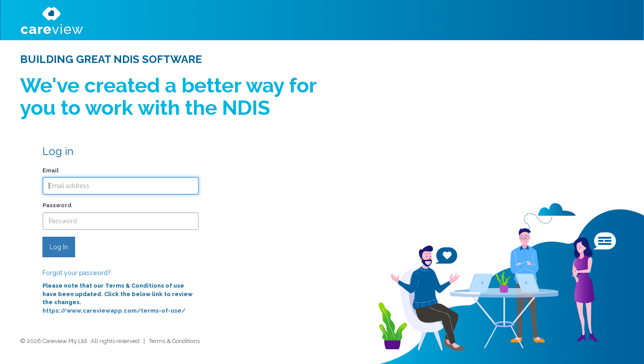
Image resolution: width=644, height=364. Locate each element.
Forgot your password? (77, 273)
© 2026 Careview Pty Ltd (53, 341)
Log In (59, 247)
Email (51, 170)
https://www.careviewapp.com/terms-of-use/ (114, 311)
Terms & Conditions (174, 341)
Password (57, 205)
